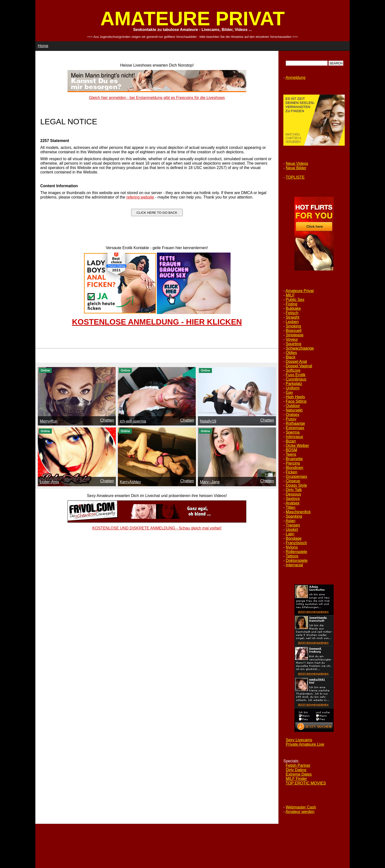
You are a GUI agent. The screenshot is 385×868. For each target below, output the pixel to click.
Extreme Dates (299, 774)
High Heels (295, 397)
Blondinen (295, 468)
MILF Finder (296, 779)
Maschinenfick (298, 512)
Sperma (293, 432)
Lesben (292, 322)
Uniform (293, 388)
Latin (290, 534)
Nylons (292, 547)
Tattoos (292, 556)
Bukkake (293, 308)
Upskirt (292, 530)
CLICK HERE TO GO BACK (157, 213)
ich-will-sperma (133, 421)
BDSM (291, 450)
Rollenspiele (296, 552)
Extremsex (295, 428)
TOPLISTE (295, 177)
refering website (140, 197)
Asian (290, 521)
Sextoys (293, 499)
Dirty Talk (294, 490)
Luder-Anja (49, 482)
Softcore (293, 370)
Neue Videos (297, 164)
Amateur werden (300, 812)
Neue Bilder (296, 168)
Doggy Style (296, 485)
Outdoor (293, 406)
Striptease (295, 335)
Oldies (291, 353)
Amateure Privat (300, 291)
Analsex (293, 503)
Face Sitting (296, 401)
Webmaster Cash (301, 807)
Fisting (292, 304)
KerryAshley (130, 482)
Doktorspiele (297, 561)
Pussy (291, 419)
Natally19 (208, 421)
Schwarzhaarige (300, 348)
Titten (290, 507)
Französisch (296, 543)
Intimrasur (295, 437)
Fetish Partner (298, 765)
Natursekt (294, 410)
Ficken (292, 472)
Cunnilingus (296, 379)
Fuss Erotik (296, 375)
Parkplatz (294, 384)
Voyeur (292, 339)
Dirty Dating (296, 770)
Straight (293, 317)
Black (291, 357)
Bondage (294, 538)
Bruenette (294, 459)
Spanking (294, 516)
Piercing (293, 463)
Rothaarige (295, 423)
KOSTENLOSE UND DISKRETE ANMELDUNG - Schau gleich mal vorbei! (157, 528)
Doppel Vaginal (299, 366)
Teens (291, 454)
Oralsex (293, 415)
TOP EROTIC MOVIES (306, 783)
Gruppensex (296, 477)
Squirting (294, 344)
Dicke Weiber (297, 446)
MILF (290, 295)
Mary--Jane (210, 482)
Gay (289, 392)
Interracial (294, 565)
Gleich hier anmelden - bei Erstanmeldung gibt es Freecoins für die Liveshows (157, 98)
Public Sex (295, 300)
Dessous (293, 494)
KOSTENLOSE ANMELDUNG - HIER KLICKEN (157, 322)
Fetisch (292, 313)
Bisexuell (294, 331)
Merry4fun (49, 421)
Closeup (293, 481)
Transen (293, 525)
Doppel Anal (296, 362)
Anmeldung (296, 78)
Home (43, 46)
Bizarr (291, 441)
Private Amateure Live (305, 744)
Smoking (293, 326)
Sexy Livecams (299, 740)
